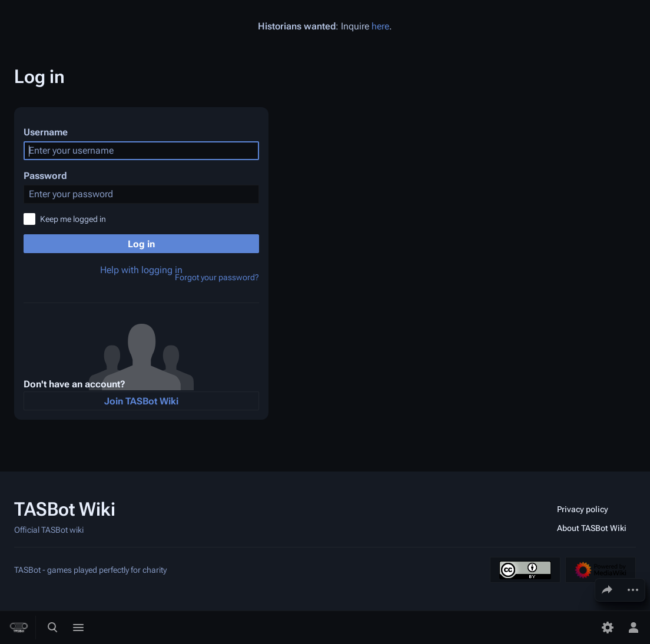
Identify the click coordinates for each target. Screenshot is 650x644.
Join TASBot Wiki (141, 401)
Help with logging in (141, 270)
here (380, 26)
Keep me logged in (73, 219)
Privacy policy (583, 509)
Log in (141, 244)
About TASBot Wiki (592, 528)
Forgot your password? (217, 277)
